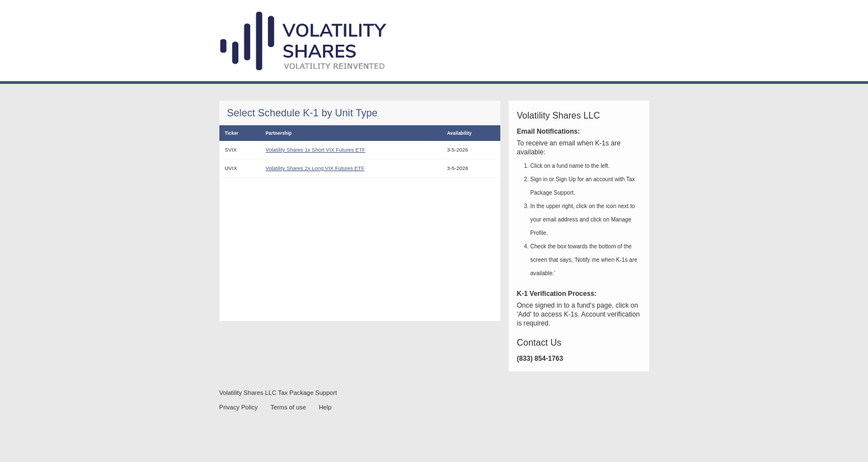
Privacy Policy (239, 407)
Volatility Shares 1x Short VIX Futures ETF (315, 150)
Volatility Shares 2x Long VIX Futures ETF (315, 168)
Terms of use (288, 407)
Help (325, 407)
